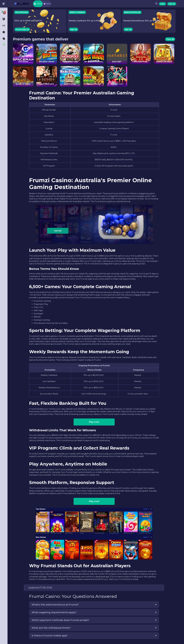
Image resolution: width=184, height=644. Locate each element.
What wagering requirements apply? (56, 612)
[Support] (4, 44)
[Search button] (156, 4)
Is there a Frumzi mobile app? (51, 636)
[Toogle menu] (4, 4)
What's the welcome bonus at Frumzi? (57, 605)
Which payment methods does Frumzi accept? (62, 620)
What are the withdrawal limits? (53, 628)
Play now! (96, 422)
